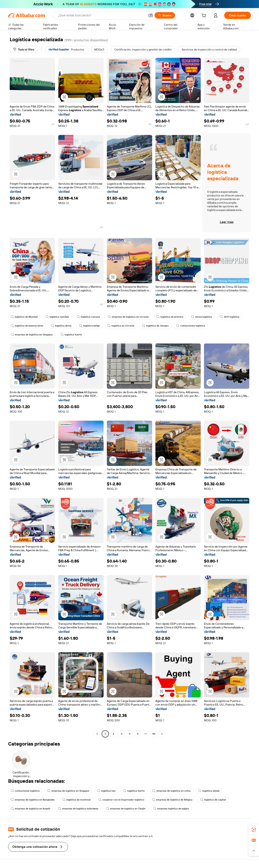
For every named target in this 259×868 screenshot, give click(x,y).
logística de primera (170, 317)
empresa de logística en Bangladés (33, 800)
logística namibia (57, 317)
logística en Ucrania (121, 326)
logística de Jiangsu (155, 326)
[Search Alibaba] (101, 15)
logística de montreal (76, 800)
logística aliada (209, 791)
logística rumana (88, 317)
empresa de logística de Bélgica (172, 800)
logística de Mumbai (24, 317)
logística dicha (61, 326)
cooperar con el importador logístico (121, 800)
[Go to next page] (162, 734)
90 (154, 734)
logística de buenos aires (27, 326)
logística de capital (213, 800)
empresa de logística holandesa (78, 809)
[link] (254, 830)
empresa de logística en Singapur (32, 335)
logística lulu (106, 791)
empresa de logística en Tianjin (126, 809)
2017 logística (230, 317)
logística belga (89, 326)
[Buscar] (165, 15)
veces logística (202, 317)
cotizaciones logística (191, 326)
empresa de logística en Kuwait (31, 809)
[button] (151, 15)
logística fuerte (71, 335)
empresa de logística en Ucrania (128, 317)
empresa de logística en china (171, 791)
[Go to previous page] (97, 734)
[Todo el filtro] (24, 50)
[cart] (205, 16)
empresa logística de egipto (171, 809)
